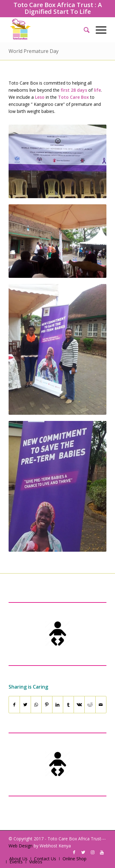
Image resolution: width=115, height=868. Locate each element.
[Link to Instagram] (93, 852)
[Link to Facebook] (74, 852)
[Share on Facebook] (14, 705)
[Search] (84, 30)
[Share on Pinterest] (47, 705)
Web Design (21, 846)
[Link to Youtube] (102, 852)
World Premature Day (34, 51)
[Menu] (98, 30)
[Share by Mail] (101, 705)
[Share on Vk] (79, 705)
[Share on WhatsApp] (36, 705)
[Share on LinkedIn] (58, 705)
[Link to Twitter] (83, 852)
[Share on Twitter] (25, 705)
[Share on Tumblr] (68, 705)
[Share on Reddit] (90, 705)
